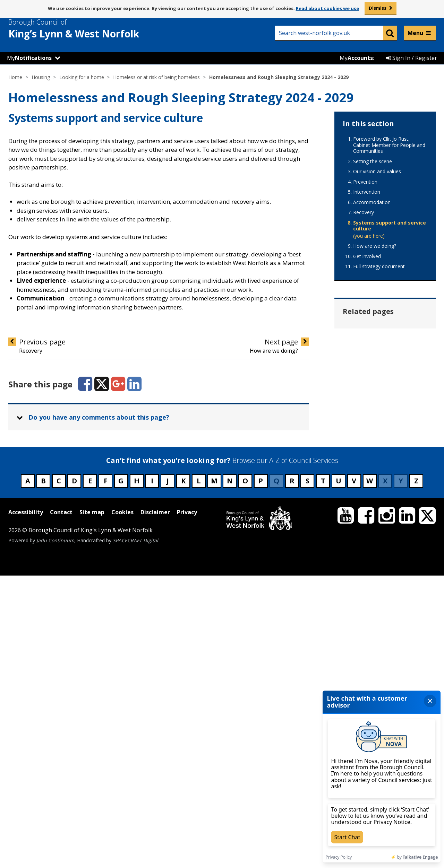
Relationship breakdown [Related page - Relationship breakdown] (371, 557)
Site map (92, 805)
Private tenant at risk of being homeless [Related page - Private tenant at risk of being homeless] (384, 527)
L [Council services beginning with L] (199, 774)
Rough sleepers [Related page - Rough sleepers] (375, 582)
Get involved (367, 256)
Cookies (122, 805)
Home (15, 77)
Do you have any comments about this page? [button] (99, 418)
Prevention (365, 182)
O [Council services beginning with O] (245, 774)
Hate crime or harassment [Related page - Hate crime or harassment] (373, 355)
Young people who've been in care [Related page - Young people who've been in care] (384, 668)
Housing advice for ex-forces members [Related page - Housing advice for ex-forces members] (386, 446)
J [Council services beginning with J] (168, 774)
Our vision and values (377, 172)
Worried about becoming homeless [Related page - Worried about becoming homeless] (382, 638)
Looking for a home (82, 77)
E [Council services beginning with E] (90, 774)
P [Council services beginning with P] (261, 774)
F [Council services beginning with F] (106, 774)
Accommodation (372, 202)
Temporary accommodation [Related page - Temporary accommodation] (377, 608)
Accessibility (26, 805)
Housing (41, 77)
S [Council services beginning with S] (308, 774)
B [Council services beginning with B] (43, 774)
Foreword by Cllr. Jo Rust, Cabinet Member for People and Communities (389, 145)
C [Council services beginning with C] (59, 774)
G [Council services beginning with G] (121, 774)
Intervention (367, 192)
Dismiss (378, 8)
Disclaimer (155, 805)
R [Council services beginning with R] (292, 774)
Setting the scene (373, 161)
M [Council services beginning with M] (214, 774)
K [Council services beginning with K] (183, 774)
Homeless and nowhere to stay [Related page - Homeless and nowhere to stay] (387, 385)
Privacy (187, 805)
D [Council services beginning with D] (74, 774)
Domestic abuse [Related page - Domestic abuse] (377, 330)
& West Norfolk (86, 29)
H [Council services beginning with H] (137, 774)
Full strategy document (379, 266)
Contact (61, 805)
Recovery (364, 212)
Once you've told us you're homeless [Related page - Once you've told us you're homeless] (382, 497)
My (29, 58)
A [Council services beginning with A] (28, 774)
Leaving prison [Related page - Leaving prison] (374, 471)
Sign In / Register (412, 58)
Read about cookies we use (327, 8)
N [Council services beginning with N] (230, 774)
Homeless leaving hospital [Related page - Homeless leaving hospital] (378, 416)
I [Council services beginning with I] (152, 774)
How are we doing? (375, 246)
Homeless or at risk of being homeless (156, 77)
